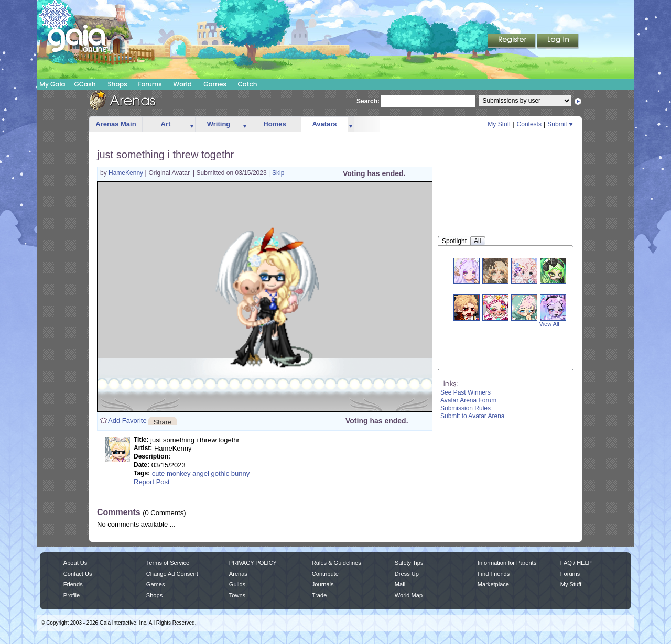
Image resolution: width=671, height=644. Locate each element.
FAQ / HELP (576, 563)
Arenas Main (116, 124)
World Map (409, 595)
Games (215, 84)
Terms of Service (168, 563)
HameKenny (127, 173)
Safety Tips (409, 563)
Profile (72, 595)
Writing (219, 124)
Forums (150, 84)
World (182, 84)
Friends (73, 584)
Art (166, 124)
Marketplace (493, 584)
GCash (85, 84)
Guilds (237, 584)
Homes (274, 124)
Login (558, 41)
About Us (75, 563)
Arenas (238, 574)
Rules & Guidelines (337, 563)
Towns (237, 595)
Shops (117, 84)
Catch (248, 84)
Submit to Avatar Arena (473, 416)
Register (512, 41)
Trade (319, 595)
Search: (368, 101)
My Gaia (52, 84)
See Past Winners (466, 392)
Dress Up (407, 574)
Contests (529, 124)
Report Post (152, 482)
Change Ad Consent (172, 574)
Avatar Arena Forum (468, 400)
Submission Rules (466, 408)
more (192, 124)
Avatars (324, 124)
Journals (323, 584)
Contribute (325, 574)
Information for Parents (507, 563)
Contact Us (78, 574)
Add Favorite (127, 421)
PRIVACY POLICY (253, 563)
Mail (400, 584)
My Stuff (499, 124)
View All (549, 324)
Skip (278, 173)
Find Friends (494, 574)
